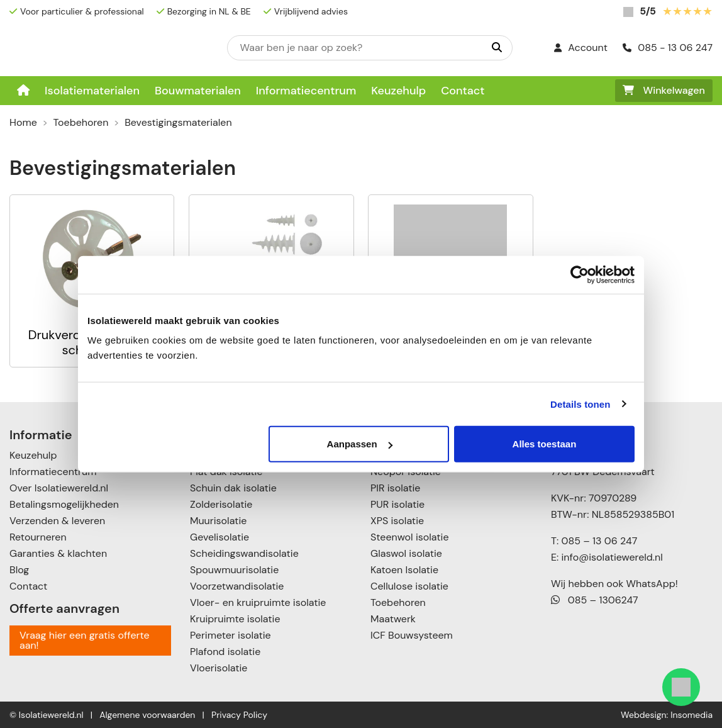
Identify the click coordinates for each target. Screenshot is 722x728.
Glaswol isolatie (406, 553)
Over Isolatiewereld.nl (59, 488)
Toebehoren (81, 122)
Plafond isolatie (225, 652)
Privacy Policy (239, 715)
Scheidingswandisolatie (244, 553)
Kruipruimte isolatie (235, 619)
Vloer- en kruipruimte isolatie (258, 602)
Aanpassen (360, 444)
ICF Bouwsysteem (412, 635)
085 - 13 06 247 (668, 48)
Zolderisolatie (221, 504)
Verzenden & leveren (57, 521)
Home (23, 122)
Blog (19, 570)
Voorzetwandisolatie (237, 586)
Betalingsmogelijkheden (64, 504)
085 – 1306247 (595, 600)
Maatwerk (393, 619)
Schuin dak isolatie (233, 488)
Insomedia (691, 715)
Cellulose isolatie (409, 586)
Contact (463, 91)
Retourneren (38, 537)
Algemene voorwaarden (147, 715)
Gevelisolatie (219, 537)
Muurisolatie (218, 521)
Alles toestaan (545, 444)
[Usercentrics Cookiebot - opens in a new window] (580, 274)
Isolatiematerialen (92, 91)
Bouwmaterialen (198, 91)
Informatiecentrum (306, 91)
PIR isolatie (395, 488)
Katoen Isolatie (404, 570)
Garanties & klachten (58, 553)
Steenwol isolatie (410, 537)
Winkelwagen (664, 90)
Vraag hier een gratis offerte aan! (85, 640)
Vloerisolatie (219, 668)
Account (581, 48)
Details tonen (580, 404)
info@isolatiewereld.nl (612, 557)
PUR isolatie (397, 504)
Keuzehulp (398, 91)
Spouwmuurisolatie (234, 570)
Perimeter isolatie (230, 635)
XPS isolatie (397, 521)
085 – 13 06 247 (599, 541)
